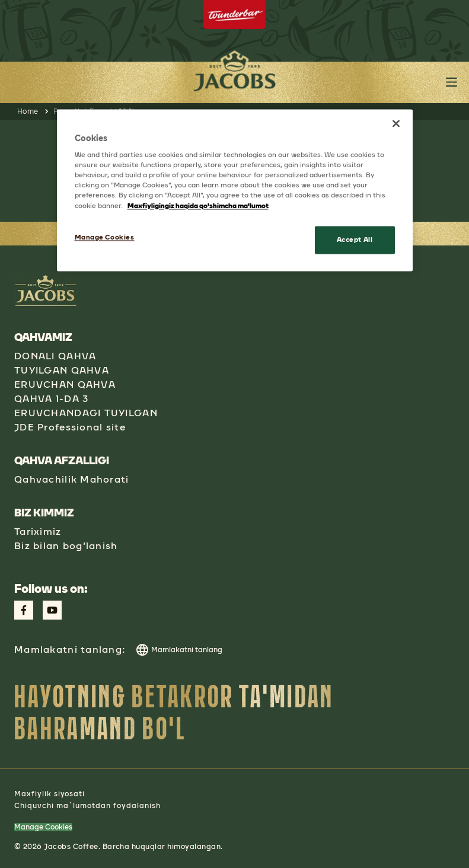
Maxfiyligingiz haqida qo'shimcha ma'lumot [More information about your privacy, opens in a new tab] (198, 206)
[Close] (396, 123)
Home (28, 111)
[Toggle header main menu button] (452, 82)
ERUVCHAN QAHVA (65, 384)
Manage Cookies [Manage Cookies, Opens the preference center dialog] (105, 237)
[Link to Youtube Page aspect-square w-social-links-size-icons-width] (52, 610)
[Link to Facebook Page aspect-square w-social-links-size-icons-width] (24, 610)
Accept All (355, 240)
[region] (235, 190)
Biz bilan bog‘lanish (66, 546)
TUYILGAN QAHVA (62, 370)
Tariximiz (38, 532)
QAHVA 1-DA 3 (51, 399)
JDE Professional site (70, 427)
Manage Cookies (43, 827)
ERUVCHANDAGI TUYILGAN (86, 413)
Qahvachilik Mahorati (72, 479)
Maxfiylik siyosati (50, 794)
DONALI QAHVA (55, 356)
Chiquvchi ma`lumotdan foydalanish (87, 806)
